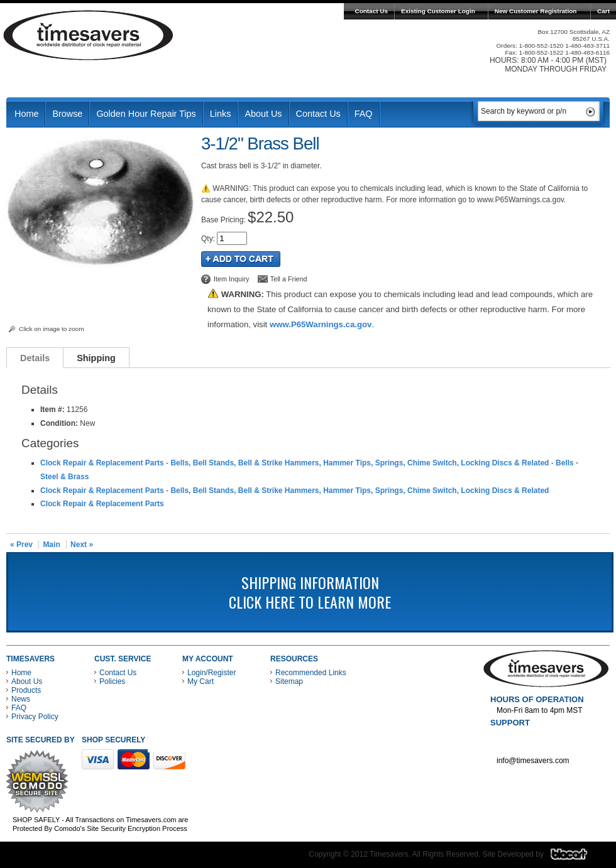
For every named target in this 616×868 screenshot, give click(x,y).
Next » (82, 545)
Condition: (59, 423)
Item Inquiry (231, 279)
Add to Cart (241, 259)
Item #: (53, 410)
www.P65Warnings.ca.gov (321, 324)
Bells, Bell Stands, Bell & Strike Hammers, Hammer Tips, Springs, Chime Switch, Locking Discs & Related (360, 463)
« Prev (21, 545)
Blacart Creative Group (577, 857)
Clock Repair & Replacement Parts (102, 463)
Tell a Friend (289, 279)
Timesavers (89, 35)
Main (51, 545)
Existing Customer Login (438, 11)
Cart (603, 11)
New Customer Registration (536, 11)
